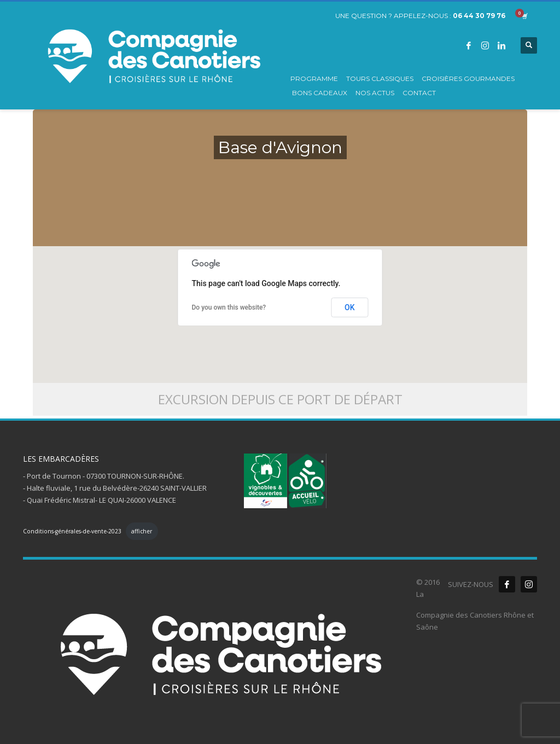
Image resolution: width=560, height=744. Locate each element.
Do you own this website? (229, 307)
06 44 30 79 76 (479, 16)
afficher (142, 531)
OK (350, 307)
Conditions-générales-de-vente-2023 (72, 531)
